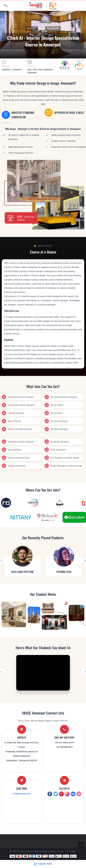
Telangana (53, 28)
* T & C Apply (71, 851)
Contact (32, 28)
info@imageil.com (22, 794)
